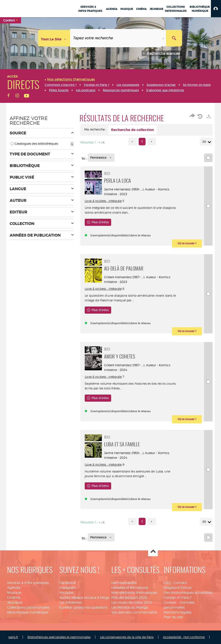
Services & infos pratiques (28, 583)
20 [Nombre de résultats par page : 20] (205, 142)
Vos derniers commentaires (134, 612)
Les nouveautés (124, 583)
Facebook (68, 583)
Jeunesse (15, 602)
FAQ (167, 583)
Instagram (68, 588)
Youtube (66, 593)
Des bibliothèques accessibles (188, 593)
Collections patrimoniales (28, 607)
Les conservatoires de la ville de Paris (127, 637)
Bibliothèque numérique (28, 612)
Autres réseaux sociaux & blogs (84, 598)
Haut (153, 552)
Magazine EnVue (177, 588)
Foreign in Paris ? (178, 598)
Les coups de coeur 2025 (132, 602)
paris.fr (13, 637)
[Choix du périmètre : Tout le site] (54, 38)
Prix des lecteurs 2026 (129, 598)
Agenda (14, 588)
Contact (180, 583)
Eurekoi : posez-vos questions (83, 607)
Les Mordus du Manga (130, 607)
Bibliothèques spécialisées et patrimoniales (59, 637)
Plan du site (173, 617)
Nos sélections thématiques (134, 593)
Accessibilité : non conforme (184, 637)
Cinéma (14, 598)
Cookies (170, 602)
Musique (14, 593)
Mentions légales (177, 612)
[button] (216, 9)
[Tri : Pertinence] (101, 158)
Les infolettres (71, 602)
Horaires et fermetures (130, 588)
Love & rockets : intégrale (103, 201)
